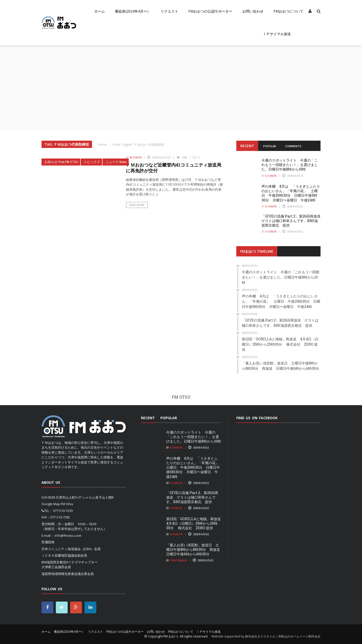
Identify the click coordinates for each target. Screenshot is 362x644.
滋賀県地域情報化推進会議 (61, 574)
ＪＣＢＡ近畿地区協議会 (59, 555)
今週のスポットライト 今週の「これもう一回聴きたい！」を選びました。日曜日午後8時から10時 (290, 165)
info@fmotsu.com (68, 535)
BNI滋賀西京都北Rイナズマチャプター (70, 562)
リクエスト (169, 11)
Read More (137, 205)
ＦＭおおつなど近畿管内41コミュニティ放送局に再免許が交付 (174, 168)
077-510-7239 (63, 511)
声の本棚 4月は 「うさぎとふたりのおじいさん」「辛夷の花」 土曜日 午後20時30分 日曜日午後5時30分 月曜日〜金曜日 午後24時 (291, 193)
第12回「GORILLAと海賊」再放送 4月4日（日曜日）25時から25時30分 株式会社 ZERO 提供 (195, 523)
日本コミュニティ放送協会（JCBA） (68, 549)
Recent (247, 146)
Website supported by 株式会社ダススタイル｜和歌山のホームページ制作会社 (266, 636)
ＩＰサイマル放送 (277, 34)
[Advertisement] (181, 83)
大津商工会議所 (53, 567)
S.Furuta (271, 176)
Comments (293, 146)
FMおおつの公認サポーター (210, 11)
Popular (270, 146)
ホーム (100, 11)
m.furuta (136, 157)
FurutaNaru (178, 560)
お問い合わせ (253, 11)
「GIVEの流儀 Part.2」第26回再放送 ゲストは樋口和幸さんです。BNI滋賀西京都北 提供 (293, 221)
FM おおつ (171, 636)
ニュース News (116, 162)
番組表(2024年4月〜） (133, 11)
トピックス (92, 162)
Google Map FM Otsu (57, 504)
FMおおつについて (288, 11)
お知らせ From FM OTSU (61, 162)
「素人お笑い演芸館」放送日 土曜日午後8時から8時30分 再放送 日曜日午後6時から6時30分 (195, 549)
